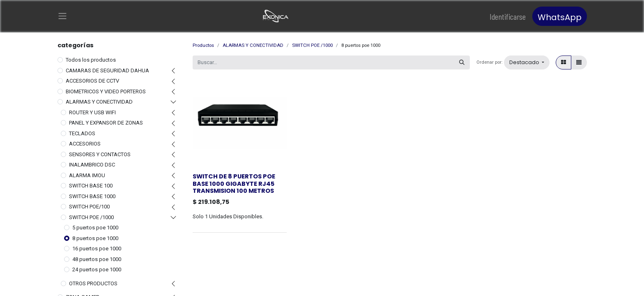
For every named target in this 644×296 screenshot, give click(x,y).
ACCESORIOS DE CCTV (92, 81)
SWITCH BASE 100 (91, 186)
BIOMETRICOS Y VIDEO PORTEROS (106, 91)
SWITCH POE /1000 (91, 217)
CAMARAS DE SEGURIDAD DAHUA (107, 70)
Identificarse (508, 16)
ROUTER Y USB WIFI (92, 112)
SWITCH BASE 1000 (92, 196)
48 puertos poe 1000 (97, 259)
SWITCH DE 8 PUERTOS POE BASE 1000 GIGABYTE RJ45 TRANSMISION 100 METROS (234, 184)
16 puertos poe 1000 (97, 249)
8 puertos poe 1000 (95, 238)
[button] (527, 62)
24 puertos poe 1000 (97, 269)
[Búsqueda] (462, 62)
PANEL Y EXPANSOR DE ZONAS (106, 123)
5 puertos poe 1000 (95, 228)
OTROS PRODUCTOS (93, 283)
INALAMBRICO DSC (92, 165)
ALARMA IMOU (87, 175)
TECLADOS (82, 133)
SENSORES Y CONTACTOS (100, 154)
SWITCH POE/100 (89, 207)
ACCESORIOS (85, 144)
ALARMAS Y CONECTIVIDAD (99, 102)
